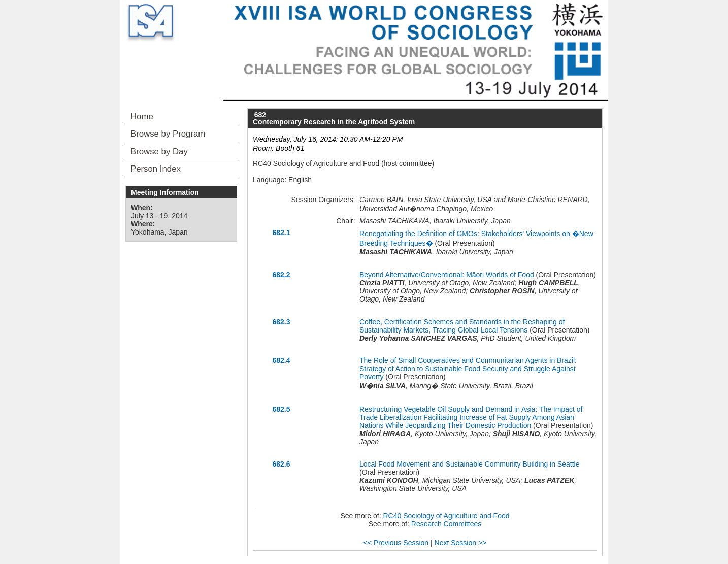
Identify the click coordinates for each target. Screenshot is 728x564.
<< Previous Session (396, 543)
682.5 (281, 409)
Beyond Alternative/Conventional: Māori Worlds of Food (447, 275)
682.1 (281, 233)
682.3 (281, 322)
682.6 (281, 464)
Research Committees (446, 524)
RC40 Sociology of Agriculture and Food (446, 516)
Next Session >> (461, 543)
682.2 (281, 275)
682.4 (281, 360)
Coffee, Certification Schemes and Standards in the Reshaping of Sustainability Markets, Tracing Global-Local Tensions (462, 326)
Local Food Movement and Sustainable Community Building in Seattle (469, 464)
